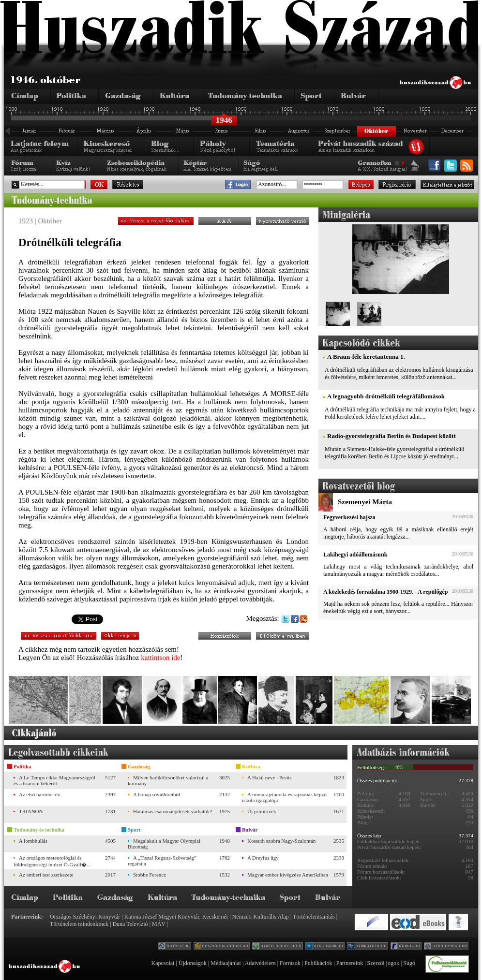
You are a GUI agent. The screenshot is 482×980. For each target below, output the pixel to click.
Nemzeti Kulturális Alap (261, 917)
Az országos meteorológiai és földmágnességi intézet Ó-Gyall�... (52, 861)
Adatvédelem (260, 963)
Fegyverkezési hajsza (349, 517)
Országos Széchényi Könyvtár (85, 917)
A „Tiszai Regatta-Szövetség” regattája (162, 861)
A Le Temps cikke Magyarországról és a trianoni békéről (54, 780)
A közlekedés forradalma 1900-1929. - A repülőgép (385, 592)
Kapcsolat (163, 963)
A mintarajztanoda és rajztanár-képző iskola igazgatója (284, 797)
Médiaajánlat (226, 963)
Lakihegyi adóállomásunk (355, 555)
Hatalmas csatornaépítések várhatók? (173, 811)
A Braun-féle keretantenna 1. (366, 357)
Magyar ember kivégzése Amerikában (288, 875)
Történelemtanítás (314, 917)
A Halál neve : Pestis (270, 777)
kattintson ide (160, 658)
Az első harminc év (39, 794)
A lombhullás (33, 841)
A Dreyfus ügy (263, 858)
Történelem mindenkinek (79, 924)
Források (290, 963)
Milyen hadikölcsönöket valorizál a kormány (168, 780)
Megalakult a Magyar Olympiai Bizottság (164, 844)
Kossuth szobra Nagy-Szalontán (281, 841)
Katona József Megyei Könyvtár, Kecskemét (176, 917)
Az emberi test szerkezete (46, 875)
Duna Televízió (130, 924)
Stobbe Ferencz (150, 875)
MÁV (159, 924)
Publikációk (318, 963)
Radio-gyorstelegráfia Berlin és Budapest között (392, 436)
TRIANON (31, 811)
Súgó (409, 963)
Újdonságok (193, 963)
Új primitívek (262, 811)
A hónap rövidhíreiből (157, 794)
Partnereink (350, 963)
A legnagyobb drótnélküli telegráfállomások (386, 396)
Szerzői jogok (383, 963)
